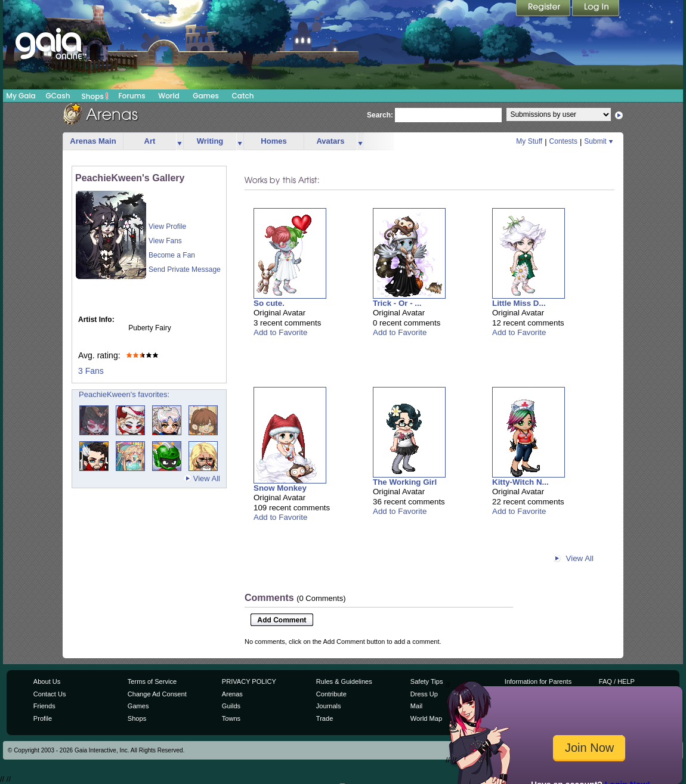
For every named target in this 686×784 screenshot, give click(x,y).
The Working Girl (405, 482)
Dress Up (424, 694)
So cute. (269, 303)
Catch (243, 96)
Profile (43, 718)
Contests (563, 141)
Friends (44, 706)
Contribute (331, 694)
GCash (58, 96)
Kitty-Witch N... (520, 482)
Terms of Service (152, 681)
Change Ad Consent (157, 694)
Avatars (330, 141)
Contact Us (50, 694)
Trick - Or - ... (397, 303)
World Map (426, 718)
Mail (416, 706)
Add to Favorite (280, 332)
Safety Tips (427, 681)
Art (150, 141)
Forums (132, 96)
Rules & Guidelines (344, 681)
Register (544, 9)
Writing (210, 141)
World (169, 96)
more (180, 142)
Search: (380, 115)
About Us (47, 681)
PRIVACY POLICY (249, 681)
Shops (95, 96)
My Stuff (529, 141)
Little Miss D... (519, 303)
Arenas (232, 694)
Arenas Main (93, 141)
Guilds (231, 706)
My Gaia (21, 96)
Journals (329, 706)
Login (596, 9)
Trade (325, 718)
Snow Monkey (280, 488)
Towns (231, 718)
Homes (274, 141)
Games (206, 96)
